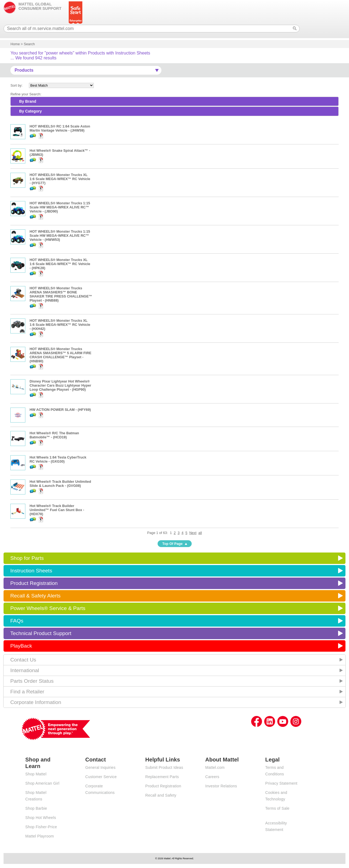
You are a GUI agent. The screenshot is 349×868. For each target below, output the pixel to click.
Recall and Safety (161, 795)
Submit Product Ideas (164, 767)
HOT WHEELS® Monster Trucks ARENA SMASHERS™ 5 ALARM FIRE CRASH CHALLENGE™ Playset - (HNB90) (60, 355)
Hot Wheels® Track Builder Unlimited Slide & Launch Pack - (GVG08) (60, 484)
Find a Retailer (27, 692)
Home (15, 44)
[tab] (174, 101)
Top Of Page (172, 544)
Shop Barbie (36, 808)
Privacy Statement (281, 783)
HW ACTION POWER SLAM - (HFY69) (60, 410)
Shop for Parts (27, 558)
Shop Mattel (36, 774)
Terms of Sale (277, 808)
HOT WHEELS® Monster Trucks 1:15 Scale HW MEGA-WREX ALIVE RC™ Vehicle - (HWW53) (60, 236)
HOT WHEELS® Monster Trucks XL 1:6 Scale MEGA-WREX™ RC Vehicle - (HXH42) (60, 325)
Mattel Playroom (40, 836)
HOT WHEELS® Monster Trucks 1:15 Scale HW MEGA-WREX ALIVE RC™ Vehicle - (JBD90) (60, 207)
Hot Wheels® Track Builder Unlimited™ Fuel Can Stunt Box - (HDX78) (57, 510)
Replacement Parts (162, 777)
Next (193, 533)
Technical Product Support (41, 633)
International (25, 670)
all (200, 533)
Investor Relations (221, 786)
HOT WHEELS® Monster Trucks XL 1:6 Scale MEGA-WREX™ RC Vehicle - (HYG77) (60, 179)
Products (24, 70)
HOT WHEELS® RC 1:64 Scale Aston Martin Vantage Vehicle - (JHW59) (60, 128)
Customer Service (101, 777)
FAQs (17, 621)
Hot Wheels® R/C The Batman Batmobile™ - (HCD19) (54, 435)
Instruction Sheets (31, 571)
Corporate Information (36, 702)
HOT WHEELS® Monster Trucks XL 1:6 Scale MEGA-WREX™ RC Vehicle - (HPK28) (60, 264)
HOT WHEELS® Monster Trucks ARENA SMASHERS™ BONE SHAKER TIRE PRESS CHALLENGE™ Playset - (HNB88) (61, 294)
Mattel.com (215, 767)
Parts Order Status (32, 681)
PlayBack (21, 646)
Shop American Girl (42, 783)
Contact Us (23, 660)
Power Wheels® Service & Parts (48, 608)
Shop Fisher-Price (41, 827)
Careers (212, 777)
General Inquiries (100, 767)
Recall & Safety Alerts (36, 596)
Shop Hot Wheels (41, 818)
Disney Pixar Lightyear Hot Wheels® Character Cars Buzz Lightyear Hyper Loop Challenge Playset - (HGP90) (60, 385)
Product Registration (34, 583)
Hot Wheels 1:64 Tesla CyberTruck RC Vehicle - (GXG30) (58, 459)
